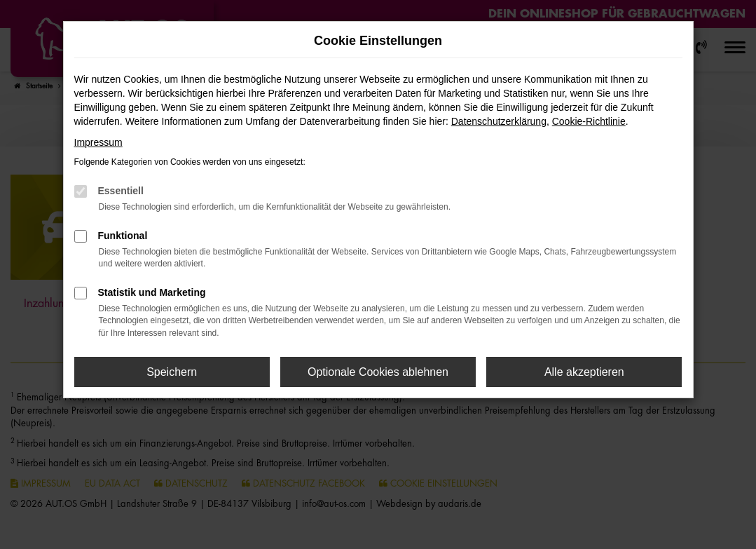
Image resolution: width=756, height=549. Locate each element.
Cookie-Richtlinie (589, 121)
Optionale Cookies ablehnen (378, 372)
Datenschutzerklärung (499, 121)
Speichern (172, 372)
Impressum (98, 142)
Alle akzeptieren (584, 372)
